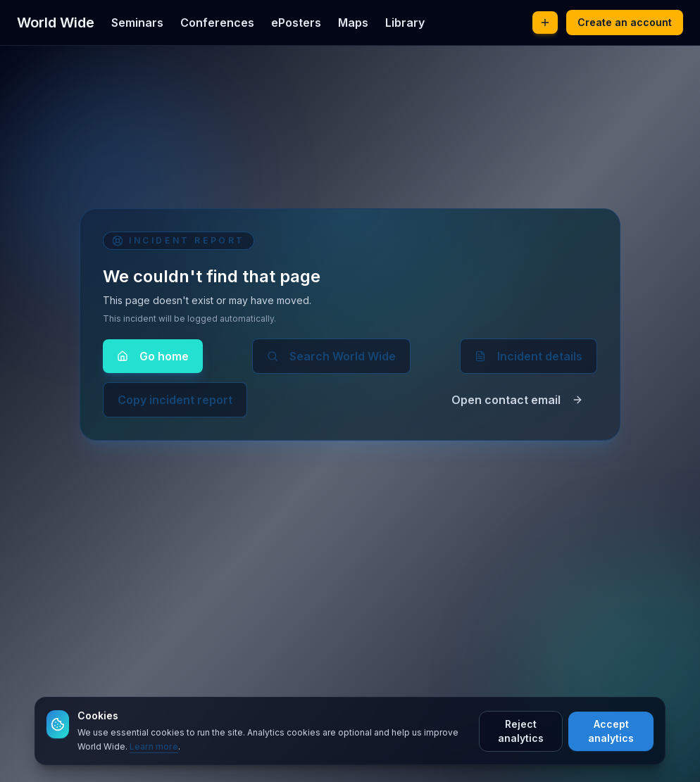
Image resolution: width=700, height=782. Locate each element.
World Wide (56, 23)
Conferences (217, 23)
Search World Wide (331, 356)
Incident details (529, 356)
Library (405, 23)
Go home (153, 356)
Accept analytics (611, 731)
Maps (353, 23)
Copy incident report (175, 400)
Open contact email (517, 400)
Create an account (625, 22)
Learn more (154, 746)
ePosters (296, 23)
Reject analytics (521, 731)
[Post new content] (545, 23)
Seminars (137, 23)
